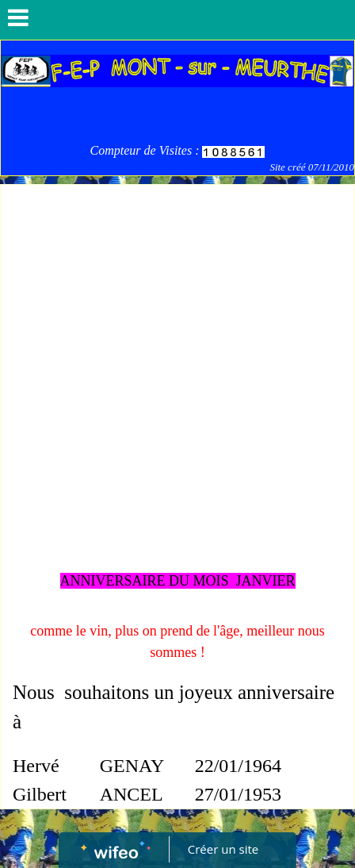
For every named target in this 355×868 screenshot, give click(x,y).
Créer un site (223, 849)
